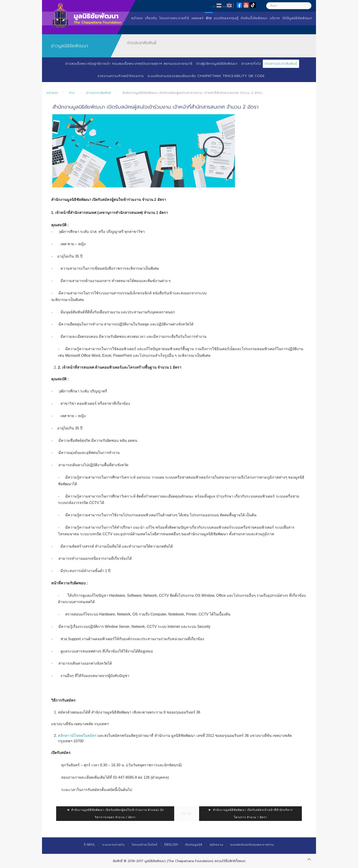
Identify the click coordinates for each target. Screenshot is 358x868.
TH (214, 7)
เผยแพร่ (198, 18)
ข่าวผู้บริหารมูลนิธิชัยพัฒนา (217, 64)
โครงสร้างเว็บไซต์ (145, 845)
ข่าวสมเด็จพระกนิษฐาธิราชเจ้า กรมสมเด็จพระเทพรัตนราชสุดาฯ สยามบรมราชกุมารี (129, 64)
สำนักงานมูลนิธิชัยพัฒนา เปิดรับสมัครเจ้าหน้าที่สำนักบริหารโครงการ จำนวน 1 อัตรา (250, 814)
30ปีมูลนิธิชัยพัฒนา (297, 18)
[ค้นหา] (289, 6)
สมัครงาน (216, 845)
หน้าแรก (137, 18)
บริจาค (275, 18)
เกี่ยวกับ (151, 18)
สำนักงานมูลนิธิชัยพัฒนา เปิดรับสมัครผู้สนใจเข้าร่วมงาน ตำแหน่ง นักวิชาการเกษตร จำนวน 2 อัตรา (115, 814)
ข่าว (209, 18)
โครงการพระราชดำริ (174, 18)
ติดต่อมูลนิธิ (194, 845)
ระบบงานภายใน (113, 845)
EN (224, 7)
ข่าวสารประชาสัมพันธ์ (281, 64)
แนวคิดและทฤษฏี (226, 18)
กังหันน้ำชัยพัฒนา (254, 18)
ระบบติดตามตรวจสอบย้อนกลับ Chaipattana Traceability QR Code (206, 76)
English (171, 845)
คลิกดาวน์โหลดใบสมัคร (77, 736)
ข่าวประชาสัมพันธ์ (99, 93)
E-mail (90, 845)
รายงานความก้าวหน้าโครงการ (121, 76)
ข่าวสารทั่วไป (251, 64)
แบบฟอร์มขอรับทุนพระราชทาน (252, 845)
